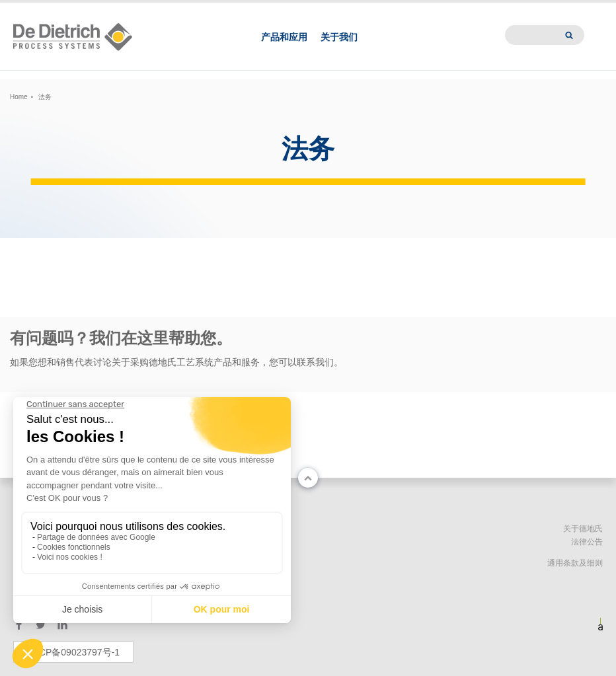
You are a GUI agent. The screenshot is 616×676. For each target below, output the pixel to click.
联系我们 (390, 11)
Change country (35, 11)
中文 (99, 11)
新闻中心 (481, 11)
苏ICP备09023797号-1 (73, 652)
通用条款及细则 (575, 563)
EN (121, 11)
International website (551, 11)
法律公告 (587, 542)
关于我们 (339, 52)
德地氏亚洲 (435, 11)
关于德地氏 (583, 529)
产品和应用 (284, 52)
